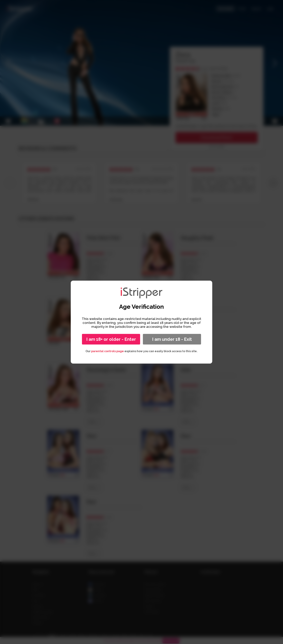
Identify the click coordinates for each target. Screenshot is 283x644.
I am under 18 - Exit (172, 339)
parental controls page (108, 351)
